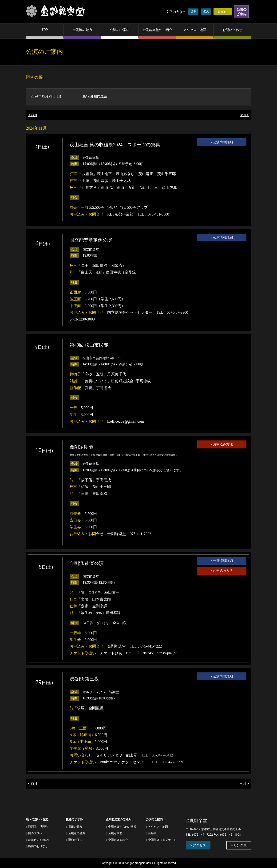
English (223, 12)
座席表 (152, 833)
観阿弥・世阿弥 (38, 827)
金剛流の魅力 (82, 30)
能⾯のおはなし (38, 846)
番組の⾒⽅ (75, 827)
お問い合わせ (232, 30)
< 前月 (33, 115)
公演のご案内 (120, 30)
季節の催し (75, 840)
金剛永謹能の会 (118, 840)
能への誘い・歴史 (37, 819)
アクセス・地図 (195, 30)
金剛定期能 (115, 833)
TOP (45, 30)
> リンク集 (239, 845)
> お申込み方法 (222, 444)
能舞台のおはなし (40, 840)
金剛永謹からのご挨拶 (122, 827)
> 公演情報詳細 (222, 142)
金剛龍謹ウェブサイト (162, 840)
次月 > (244, 115)
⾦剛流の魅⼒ (77, 833)
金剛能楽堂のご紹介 (157, 30)
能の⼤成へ (35, 833)
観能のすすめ (74, 819)
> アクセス (198, 845)
